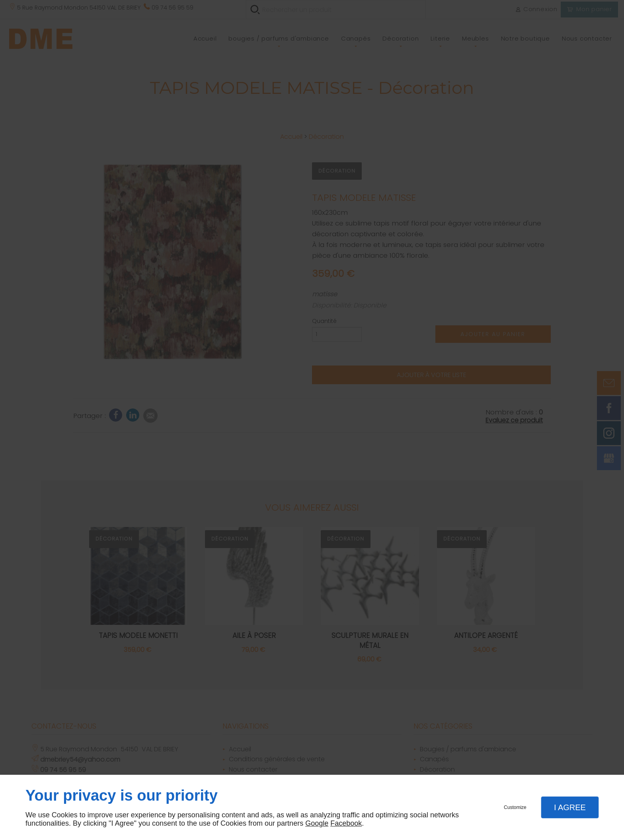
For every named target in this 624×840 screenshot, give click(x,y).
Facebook (346, 823)
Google (317, 823)
